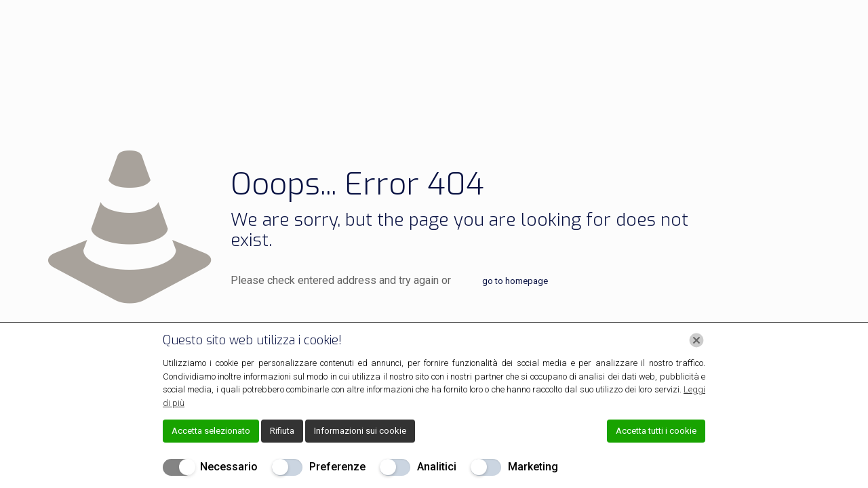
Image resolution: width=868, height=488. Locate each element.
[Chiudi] (696, 340)
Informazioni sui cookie (360, 431)
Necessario (229, 467)
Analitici (437, 467)
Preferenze (337, 467)
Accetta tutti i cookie (656, 431)
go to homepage (515, 281)
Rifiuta (282, 431)
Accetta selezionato (211, 431)
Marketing (533, 467)
